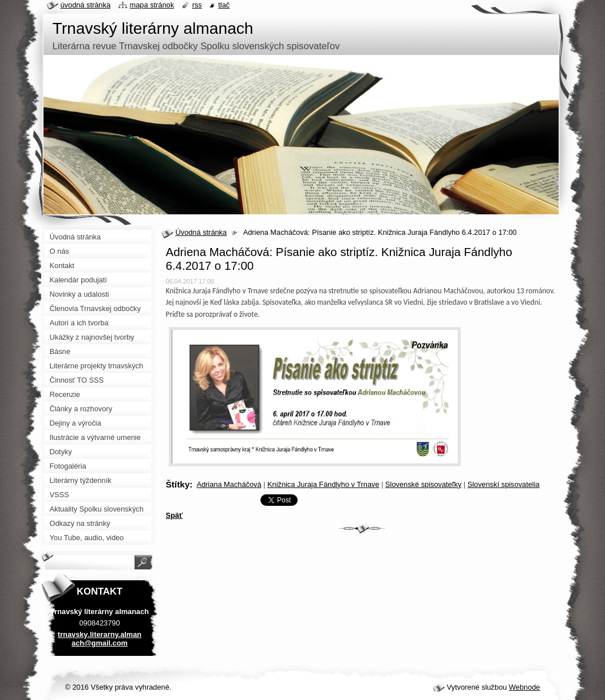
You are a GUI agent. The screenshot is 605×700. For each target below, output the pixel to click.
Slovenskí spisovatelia (504, 484)
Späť (175, 515)
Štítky (178, 484)
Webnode (525, 687)
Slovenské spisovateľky (423, 484)
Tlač (224, 5)
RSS (197, 5)
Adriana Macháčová (229, 484)
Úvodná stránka (201, 232)
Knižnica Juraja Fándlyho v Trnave (323, 484)
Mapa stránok (152, 5)
